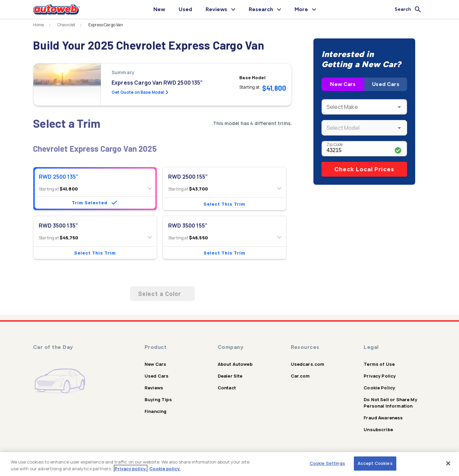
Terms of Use (379, 364)
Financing (156, 411)
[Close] (448, 463)
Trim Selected (95, 203)
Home (39, 25)
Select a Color (162, 294)
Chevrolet (66, 25)
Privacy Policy (380, 376)
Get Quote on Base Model (140, 92)
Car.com (300, 376)
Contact (227, 388)
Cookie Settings (327, 463)
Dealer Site (230, 376)
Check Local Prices (364, 169)
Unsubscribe (378, 429)
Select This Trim (224, 204)
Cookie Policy (379, 388)
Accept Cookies (375, 463)
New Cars (343, 84)
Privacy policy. (131, 469)
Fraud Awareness (383, 418)
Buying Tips (158, 399)
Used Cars (386, 84)
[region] (229, 464)
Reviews (154, 388)
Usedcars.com (308, 364)
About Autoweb (235, 364)
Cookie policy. (165, 469)
